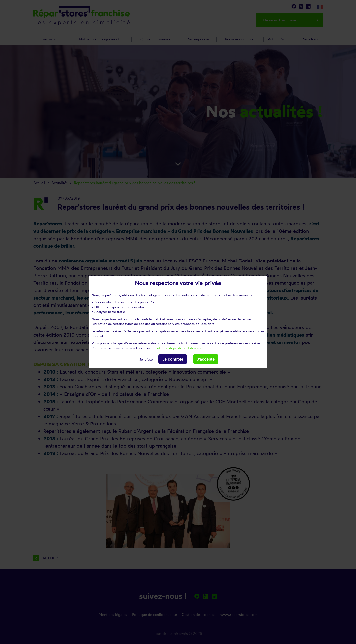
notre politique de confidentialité (180, 348)
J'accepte (206, 359)
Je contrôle (173, 359)
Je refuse (146, 359)
